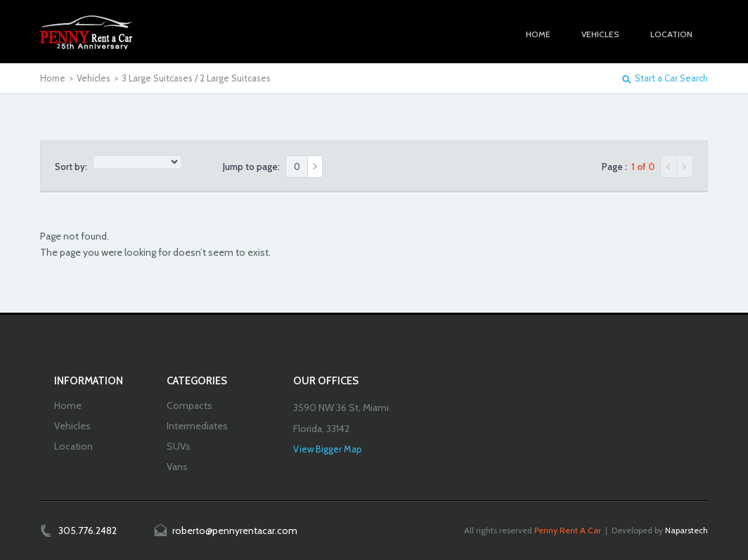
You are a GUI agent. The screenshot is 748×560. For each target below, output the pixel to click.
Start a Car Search (671, 78)
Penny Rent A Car (568, 530)
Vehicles (93, 78)
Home (53, 78)
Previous (669, 167)
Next (685, 167)
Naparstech (686, 530)
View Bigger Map (328, 449)
